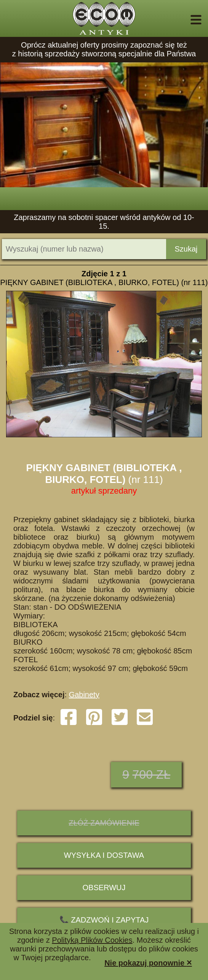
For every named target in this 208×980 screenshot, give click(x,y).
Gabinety (84, 695)
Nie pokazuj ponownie (148, 962)
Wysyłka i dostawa (104, 855)
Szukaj (186, 249)
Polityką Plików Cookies (92, 940)
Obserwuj (104, 888)
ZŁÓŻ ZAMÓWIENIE (104, 823)
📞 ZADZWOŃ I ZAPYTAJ (104, 920)
